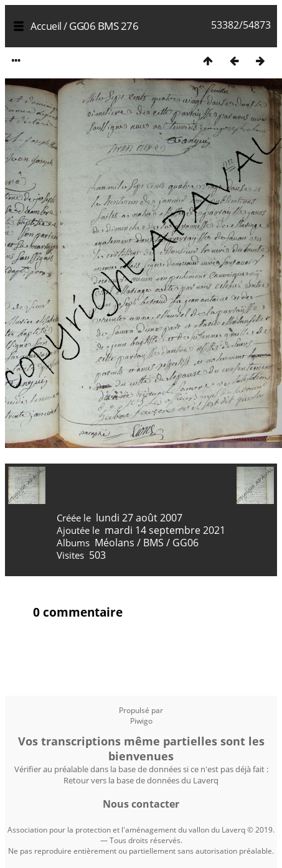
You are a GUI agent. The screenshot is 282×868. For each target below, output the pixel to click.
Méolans (115, 543)
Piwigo (141, 721)
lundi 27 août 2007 (139, 518)
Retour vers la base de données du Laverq (141, 780)
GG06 (186, 543)
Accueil (46, 26)
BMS (153, 543)
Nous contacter (141, 804)
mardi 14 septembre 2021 (165, 530)
